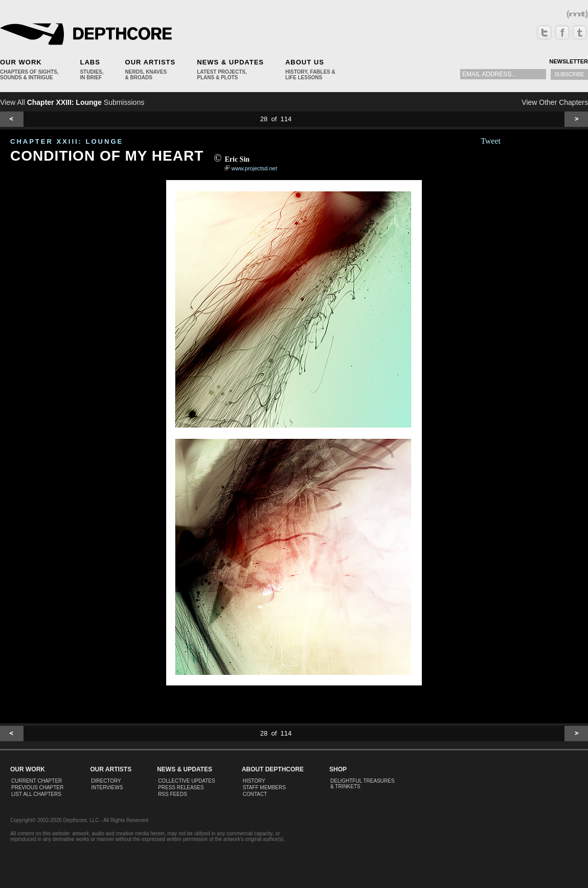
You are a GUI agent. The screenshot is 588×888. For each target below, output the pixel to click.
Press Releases (181, 787)
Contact (255, 794)
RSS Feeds (173, 794)
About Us (305, 62)
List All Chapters (36, 794)
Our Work (21, 62)
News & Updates (230, 62)
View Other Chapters (555, 102)
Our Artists (151, 62)
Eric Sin (237, 159)
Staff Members (264, 787)
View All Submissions (72, 102)
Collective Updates (187, 781)
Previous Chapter (37, 787)
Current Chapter (37, 781)
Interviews (107, 787)
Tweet (491, 141)
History (254, 781)
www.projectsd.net (254, 168)
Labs (90, 62)
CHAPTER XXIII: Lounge (67, 141)
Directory (106, 781)
